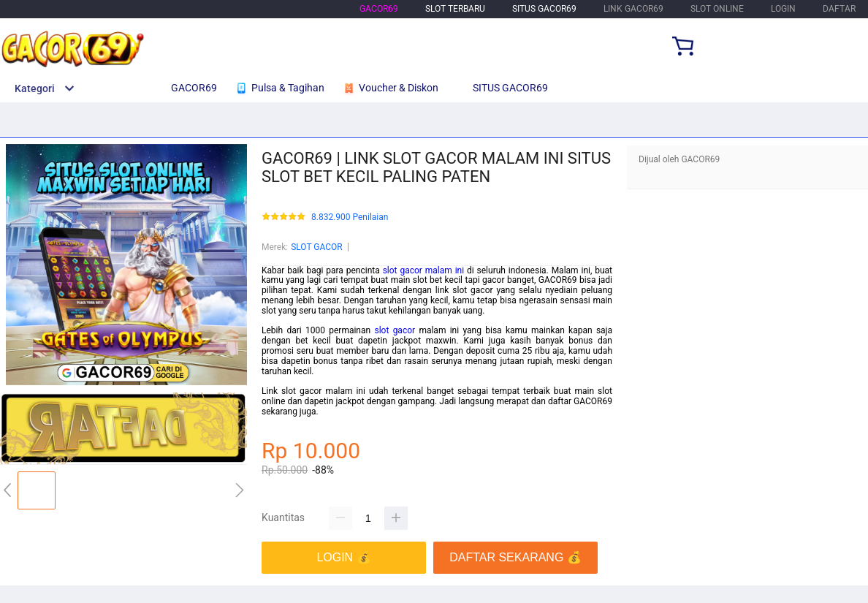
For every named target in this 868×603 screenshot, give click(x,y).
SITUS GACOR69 (544, 9)
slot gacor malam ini (423, 270)
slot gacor (395, 330)
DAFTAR (839, 9)
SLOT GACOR (317, 247)
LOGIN (783, 9)
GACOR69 (379, 9)
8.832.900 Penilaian (350, 217)
